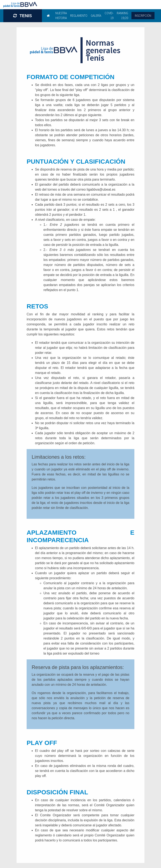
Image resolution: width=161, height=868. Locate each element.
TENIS (23, 16)
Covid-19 (109, 15)
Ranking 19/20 (122, 15)
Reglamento (79, 16)
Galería (96, 16)
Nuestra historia (61, 15)
